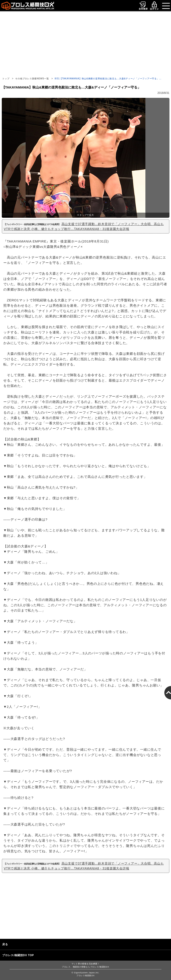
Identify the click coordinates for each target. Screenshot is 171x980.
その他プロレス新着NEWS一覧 (32, 79)
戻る (5, 944)
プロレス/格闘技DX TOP (18, 955)
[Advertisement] (85, 43)
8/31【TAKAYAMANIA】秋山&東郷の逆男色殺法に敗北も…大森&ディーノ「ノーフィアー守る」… (108, 79)
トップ (6, 79)
